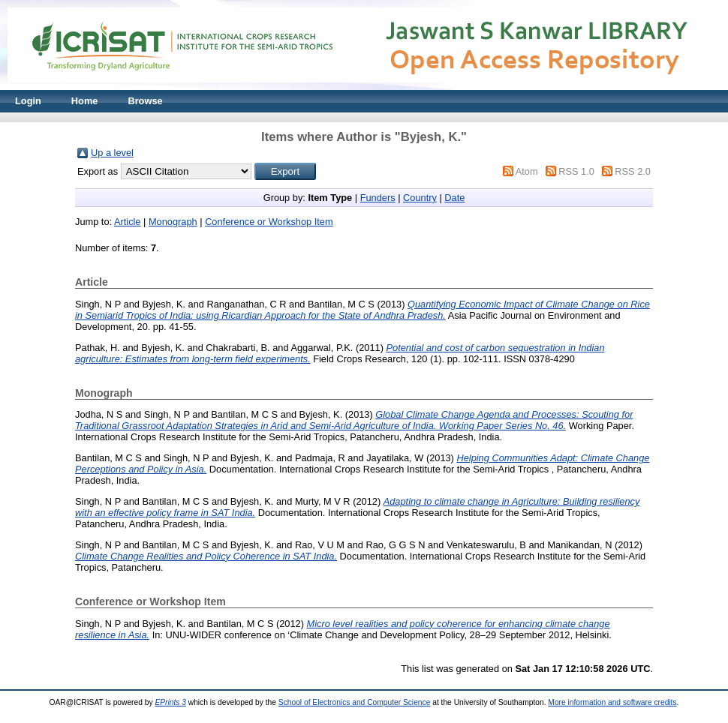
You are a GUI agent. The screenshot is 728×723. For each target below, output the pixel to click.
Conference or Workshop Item (269, 222)
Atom (527, 171)
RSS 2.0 (633, 171)
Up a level (112, 153)
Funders (378, 198)
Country (420, 198)
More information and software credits (612, 702)
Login (28, 101)
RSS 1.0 (576, 171)
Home (85, 101)
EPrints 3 (170, 702)
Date (454, 198)
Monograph (173, 222)
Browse (145, 101)
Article (128, 222)
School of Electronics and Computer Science (355, 702)
